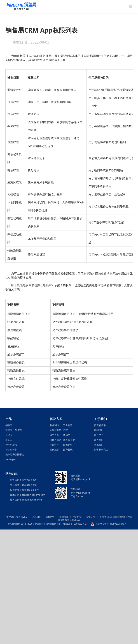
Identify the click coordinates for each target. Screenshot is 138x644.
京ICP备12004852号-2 (76, 524)
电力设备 (54, 435)
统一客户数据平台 (15, 454)
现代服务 (54, 450)
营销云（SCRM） (14, 430)
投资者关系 (100, 425)
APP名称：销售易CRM (17, 517)
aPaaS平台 (11, 450)
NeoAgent (11, 459)
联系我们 (99, 445)
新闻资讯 (99, 430)
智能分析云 (11, 445)
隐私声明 (50, 517)
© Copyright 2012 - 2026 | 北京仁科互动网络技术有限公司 (36, 524)
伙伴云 (9, 435)
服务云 (9, 440)
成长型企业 (69, 440)
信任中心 (99, 435)
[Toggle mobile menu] (131, 6)
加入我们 (99, 440)
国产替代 (68, 450)
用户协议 (77, 517)
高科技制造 (56, 430)
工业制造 (68, 425)
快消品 (67, 435)
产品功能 (37, 517)
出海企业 (68, 445)
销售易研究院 (101, 450)
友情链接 (91, 517)
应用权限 (64, 517)
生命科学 (54, 445)
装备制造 (54, 425)
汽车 (66, 430)
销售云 (9, 425)
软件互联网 (56, 440)
